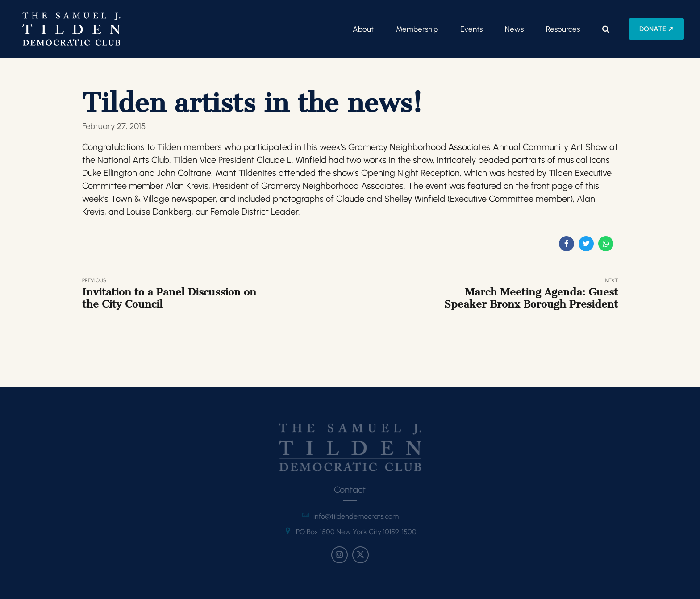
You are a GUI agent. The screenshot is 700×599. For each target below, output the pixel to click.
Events (471, 29)
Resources (563, 29)
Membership (417, 29)
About (363, 29)
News (514, 29)
